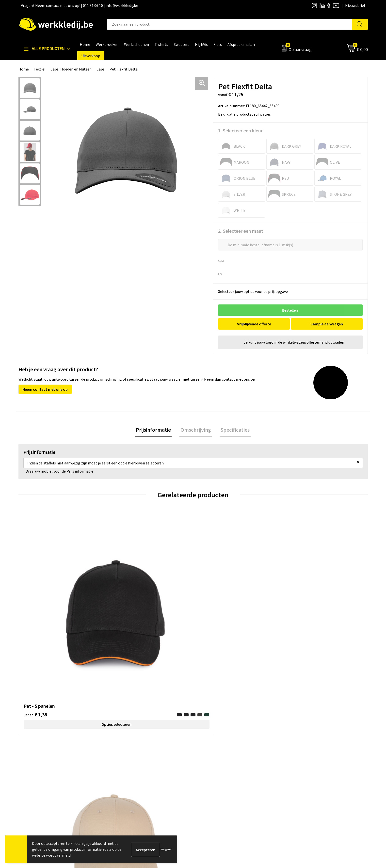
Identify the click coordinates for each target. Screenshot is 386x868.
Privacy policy (124, 750)
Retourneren (297, 758)
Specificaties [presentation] (233, 430)
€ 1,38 (35, 607)
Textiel (40, 69)
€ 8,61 (297, 614)
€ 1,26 (210, 614)
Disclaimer (295, 743)
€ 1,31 (122, 607)
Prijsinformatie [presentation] (156, 430)
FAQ (116, 773)
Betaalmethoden (300, 750)
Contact (119, 743)
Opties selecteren (62, 616)
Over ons (207, 743)
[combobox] (229, 24)
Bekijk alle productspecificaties (246, 114)
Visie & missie (210, 758)
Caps (101, 69)
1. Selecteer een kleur (240, 131)
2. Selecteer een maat (241, 231)
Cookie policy (124, 758)
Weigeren (167, 849)
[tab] (156, 431)
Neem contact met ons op (45, 389)
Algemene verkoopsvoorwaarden (140, 765)
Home (24, 69)
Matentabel (209, 765)
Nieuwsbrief (209, 750)
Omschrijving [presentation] (196, 430)
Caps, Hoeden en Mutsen (71, 69)
